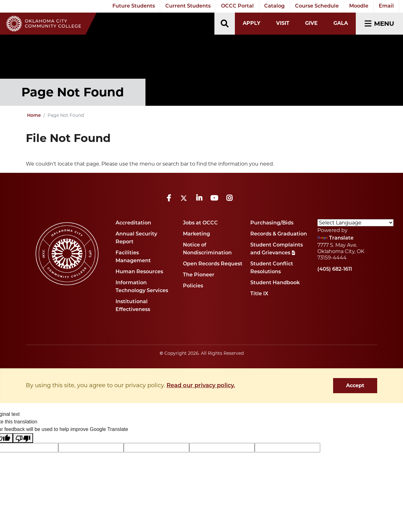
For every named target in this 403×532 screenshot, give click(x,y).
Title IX (259, 294)
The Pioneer (199, 275)
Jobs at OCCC (200, 223)
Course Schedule (317, 6)
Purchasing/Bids (272, 223)
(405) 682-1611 (335, 269)
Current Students (188, 6)
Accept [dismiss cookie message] (355, 385)
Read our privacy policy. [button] (201, 386)
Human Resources (139, 272)
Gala (341, 23)
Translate (335, 238)
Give (311, 23)
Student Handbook (275, 283)
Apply (252, 23)
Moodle (359, 6)
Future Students (134, 6)
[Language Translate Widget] (355, 223)
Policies (193, 286)
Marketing (196, 234)
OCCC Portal (237, 6)
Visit (283, 23)
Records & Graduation (279, 234)
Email (386, 6)
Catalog (274, 6)
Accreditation (133, 223)
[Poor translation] (23, 438)
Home (34, 116)
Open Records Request (213, 264)
